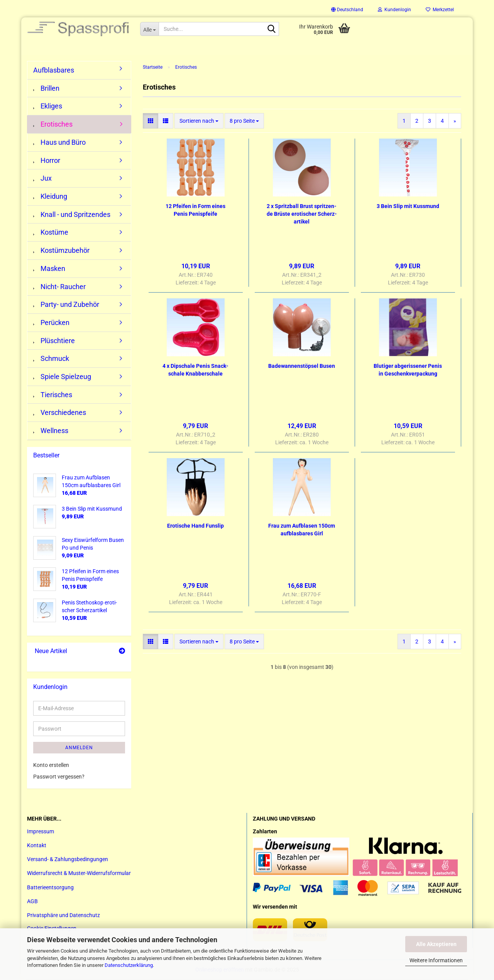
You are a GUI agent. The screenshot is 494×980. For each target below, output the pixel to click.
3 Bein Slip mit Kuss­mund (408, 207)
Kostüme (51, 233)
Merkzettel (440, 10)
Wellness (51, 431)
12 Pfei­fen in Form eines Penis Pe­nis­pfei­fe (195, 211)
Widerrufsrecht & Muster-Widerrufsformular (79, 874)
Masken (49, 269)
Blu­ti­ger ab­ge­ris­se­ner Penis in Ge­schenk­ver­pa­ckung (408, 371)
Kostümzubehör (61, 251)
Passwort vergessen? (59, 777)
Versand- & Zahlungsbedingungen (68, 860)
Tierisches (53, 395)
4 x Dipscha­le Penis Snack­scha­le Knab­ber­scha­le (195, 371)
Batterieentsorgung (50, 888)
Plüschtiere (54, 341)
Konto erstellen (51, 766)
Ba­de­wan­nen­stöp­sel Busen (302, 367)
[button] (347, 10)
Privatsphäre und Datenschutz (63, 916)
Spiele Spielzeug (62, 377)
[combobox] (199, 122)
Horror (47, 161)
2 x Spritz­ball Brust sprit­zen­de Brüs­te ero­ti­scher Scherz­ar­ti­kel (302, 215)
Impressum (41, 832)
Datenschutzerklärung (129, 965)
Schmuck (51, 359)
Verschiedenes (60, 413)
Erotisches (53, 125)
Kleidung (50, 197)
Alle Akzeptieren (436, 944)
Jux (42, 179)
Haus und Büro (59, 143)
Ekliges (48, 107)
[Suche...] (149, 29)
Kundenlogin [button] (394, 10)
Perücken (51, 323)
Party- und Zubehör (66, 305)
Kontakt (37, 846)
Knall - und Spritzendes (72, 215)
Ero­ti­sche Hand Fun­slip (195, 526)
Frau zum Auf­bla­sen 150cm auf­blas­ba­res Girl (302, 530)
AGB (32, 902)
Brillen (46, 89)
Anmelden (79, 748)
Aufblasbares (54, 71)
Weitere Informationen (436, 960)
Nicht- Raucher (59, 287)
